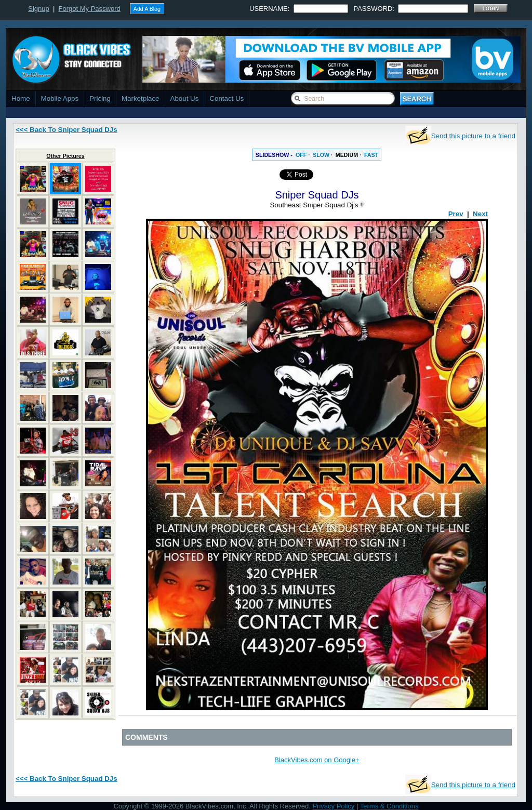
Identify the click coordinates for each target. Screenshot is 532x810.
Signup (38, 9)
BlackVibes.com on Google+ (317, 760)
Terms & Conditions (389, 806)
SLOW (321, 155)
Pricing (100, 98)
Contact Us (227, 98)
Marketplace (141, 98)
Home (21, 98)
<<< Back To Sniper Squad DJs (66, 130)
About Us (185, 98)
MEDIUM (347, 155)
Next (480, 214)
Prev (456, 214)
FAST (371, 155)
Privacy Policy (333, 806)
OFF (301, 155)
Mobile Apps (60, 98)
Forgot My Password (90, 9)
